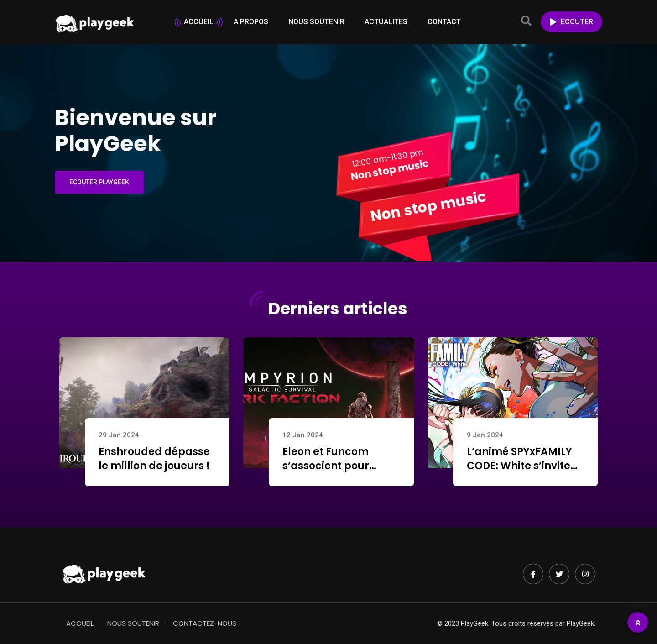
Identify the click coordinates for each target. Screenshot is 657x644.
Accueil (80, 623)
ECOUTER (571, 22)
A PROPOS (251, 22)
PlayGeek (580, 623)
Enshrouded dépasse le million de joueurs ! (154, 459)
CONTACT (444, 22)
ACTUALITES (386, 22)
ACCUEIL (199, 22)
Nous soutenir (133, 623)
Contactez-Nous (205, 623)
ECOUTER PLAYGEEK (99, 182)
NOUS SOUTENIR (316, 22)
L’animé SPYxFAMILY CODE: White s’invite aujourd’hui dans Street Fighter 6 (519, 473)
